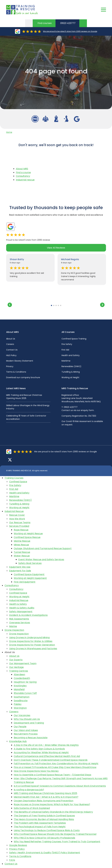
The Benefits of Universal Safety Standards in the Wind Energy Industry (53, 812)
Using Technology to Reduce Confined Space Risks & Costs (47, 830)
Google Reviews (18, 845)
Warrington (20, 708)
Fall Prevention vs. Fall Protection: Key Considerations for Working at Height (56, 764)
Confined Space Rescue (27, 537)
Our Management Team (23, 663)
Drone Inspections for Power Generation (32, 645)
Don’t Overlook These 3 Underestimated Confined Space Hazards (51, 760)
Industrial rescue (25, 180)
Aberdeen (19, 674)
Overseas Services (20, 623)
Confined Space (18, 482)
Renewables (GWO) (71, 366)
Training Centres (19, 671)
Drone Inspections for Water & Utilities (31, 641)
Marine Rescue (22, 541)
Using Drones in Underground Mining (29, 637)
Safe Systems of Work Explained (32, 808)
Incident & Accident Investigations (28, 615)
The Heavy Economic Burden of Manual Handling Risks (44, 819)
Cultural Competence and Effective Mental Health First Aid (47, 756)
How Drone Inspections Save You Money (36, 771)
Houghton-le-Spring (25, 682)
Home (9, 132)
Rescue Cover (17, 515)
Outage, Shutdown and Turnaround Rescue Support (43, 548)
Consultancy (23, 176)
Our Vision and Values (26, 730)
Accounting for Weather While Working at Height (41, 752)
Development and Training (29, 723)
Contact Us (12, 350)
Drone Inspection (14, 630)
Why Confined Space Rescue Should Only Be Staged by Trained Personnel (55, 834)
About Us (11, 339)
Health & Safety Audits (22, 608)
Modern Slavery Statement (20, 361)
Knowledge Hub (18, 741)
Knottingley (20, 686)
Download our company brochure (23, 377)
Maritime (66, 361)
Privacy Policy (17, 849)
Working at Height (70, 377)
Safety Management (21, 612)
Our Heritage (16, 667)
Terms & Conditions (16, 372)
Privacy (10, 366)
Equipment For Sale (20, 571)
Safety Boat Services (30, 563)
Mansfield (19, 689)
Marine (13, 626)
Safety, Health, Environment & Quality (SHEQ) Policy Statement (45, 853)
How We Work (17, 519)
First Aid (65, 350)
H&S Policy (11, 355)
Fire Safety (67, 344)
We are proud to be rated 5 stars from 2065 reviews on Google (70, 31)
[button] (51, 305)
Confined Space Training (74, 339)
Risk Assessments (19, 619)
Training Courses (14, 478)
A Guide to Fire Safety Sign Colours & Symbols (39, 749)
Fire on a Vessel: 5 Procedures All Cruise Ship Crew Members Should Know (55, 767)
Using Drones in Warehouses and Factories (33, 649)
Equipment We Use (20, 567)
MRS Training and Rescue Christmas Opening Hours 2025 (45, 793)
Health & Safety (18, 604)
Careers (10, 344)
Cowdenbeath (22, 678)
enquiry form (87, 410)
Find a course (23, 172)
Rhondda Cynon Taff (25, 693)
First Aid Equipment (25, 582)
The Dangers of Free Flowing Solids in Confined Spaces (44, 816)
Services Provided (19, 526)
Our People (20, 727)
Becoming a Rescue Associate (31, 738)
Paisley (18, 704)
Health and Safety (71, 355)
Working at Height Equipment (30, 578)
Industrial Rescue (14, 511)
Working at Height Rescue (28, 534)
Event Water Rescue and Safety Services (41, 559)
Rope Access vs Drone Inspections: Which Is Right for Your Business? (52, 804)
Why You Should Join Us (27, 719)
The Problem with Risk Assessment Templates (40, 823)
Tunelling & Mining (71, 372)
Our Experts (16, 660)
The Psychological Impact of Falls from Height (40, 827)
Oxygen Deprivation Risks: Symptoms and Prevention (44, 801)
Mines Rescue (21, 545)
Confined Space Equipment (29, 574)
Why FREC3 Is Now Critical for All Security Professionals (44, 838)
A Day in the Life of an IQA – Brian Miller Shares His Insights (46, 745)
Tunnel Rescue (22, 552)
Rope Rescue (21, 530)
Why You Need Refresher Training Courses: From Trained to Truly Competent (57, 842)
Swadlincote (21, 701)
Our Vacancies (22, 715)
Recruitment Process (26, 734)
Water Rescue (22, 556)
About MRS (22, 169)
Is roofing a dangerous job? (29, 790)
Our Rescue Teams (20, 522)
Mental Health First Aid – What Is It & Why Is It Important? (46, 797)
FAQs (12, 860)
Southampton (22, 697)
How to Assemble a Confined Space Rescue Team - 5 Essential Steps (52, 775)
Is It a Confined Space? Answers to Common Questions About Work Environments (60, 786)
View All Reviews (56, 248)
